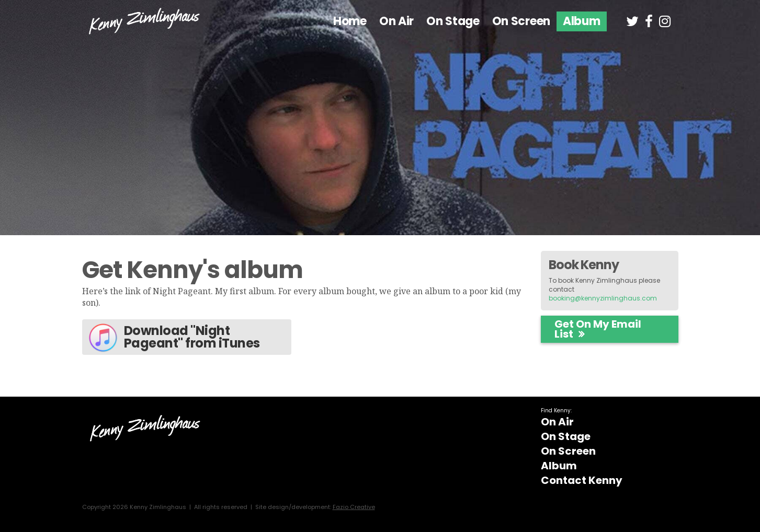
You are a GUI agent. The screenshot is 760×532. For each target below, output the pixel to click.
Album (582, 21)
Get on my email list (598, 329)
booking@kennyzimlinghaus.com (603, 298)
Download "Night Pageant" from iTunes (174, 338)
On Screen (521, 21)
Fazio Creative (354, 507)
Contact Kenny (582, 480)
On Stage (453, 21)
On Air (396, 21)
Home (350, 21)
